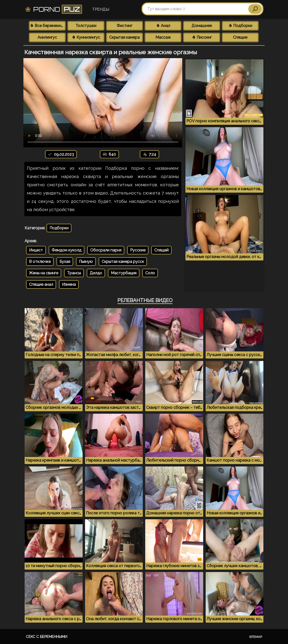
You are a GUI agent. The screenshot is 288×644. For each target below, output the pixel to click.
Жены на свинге (44, 273)
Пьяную (86, 262)
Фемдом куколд (67, 250)
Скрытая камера (124, 37)
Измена (69, 284)
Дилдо (96, 273)
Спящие (240, 37)
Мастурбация (124, 273)
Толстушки (86, 26)
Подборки (240, 26)
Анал (163, 26)
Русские (138, 250)
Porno (53, 9)
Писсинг (202, 37)
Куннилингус (86, 37)
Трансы (74, 273)
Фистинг (125, 26)
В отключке (40, 262)
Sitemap (256, 637)
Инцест (36, 250)
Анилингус (47, 37)
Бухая (65, 262)
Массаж (163, 37)
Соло (150, 273)
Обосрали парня (106, 250)
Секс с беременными (47, 637)
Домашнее (202, 26)
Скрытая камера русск (123, 262)
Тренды (101, 9)
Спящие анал (41, 284)
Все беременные (48, 26)
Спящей (161, 250)
